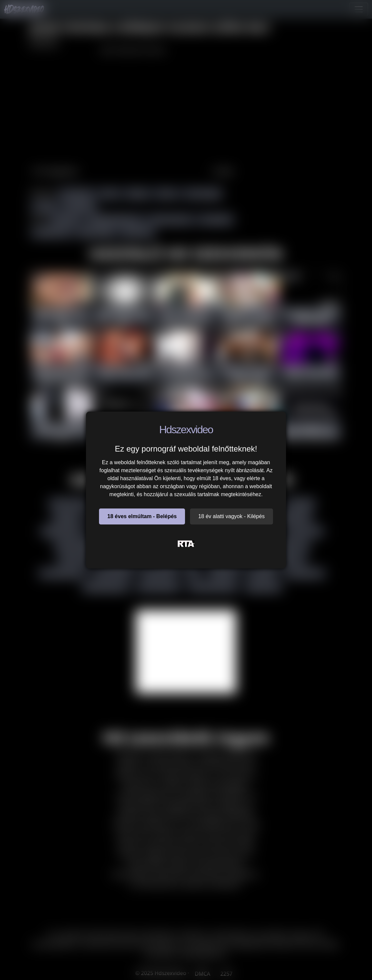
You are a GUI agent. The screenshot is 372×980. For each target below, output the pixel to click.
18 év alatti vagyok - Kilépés (231, 516)
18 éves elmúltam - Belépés (142, 516)
